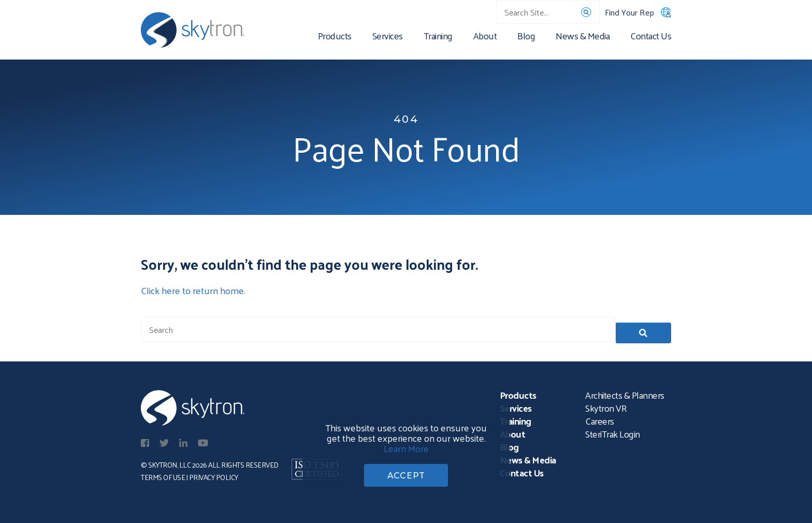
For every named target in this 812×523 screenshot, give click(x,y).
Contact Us (651, 38)
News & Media (583, 38)
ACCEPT (406, 474)
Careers (600, 419)
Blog (526, 38)
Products (335, 38)
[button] (643, 329)
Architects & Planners (625, 393)
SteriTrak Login (613, 432)
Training (438, 38)
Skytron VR (606, 406)
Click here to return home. (193, 290)
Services (388, 38)
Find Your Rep (638, 12)
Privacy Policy (214, 476)
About (485, 38)
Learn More (406, 446)
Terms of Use (163, 476)
